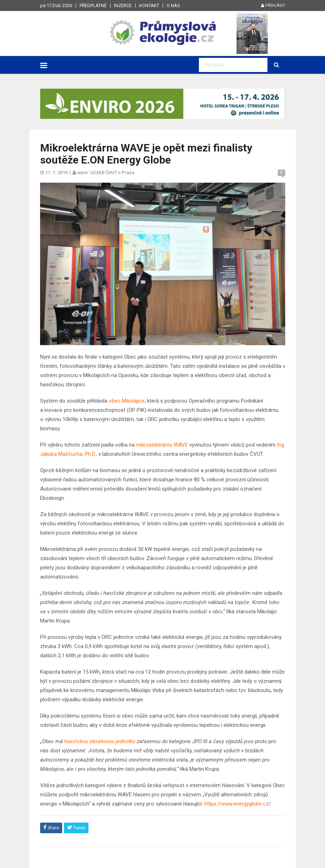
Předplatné (93, 5)
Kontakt (149, 5)
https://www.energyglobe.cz (236, 804)
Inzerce (123, 5)
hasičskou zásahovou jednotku (100, 741)
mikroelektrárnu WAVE (162, 445)
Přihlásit (273, 5)
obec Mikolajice (127, 401)
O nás (173, 5)
